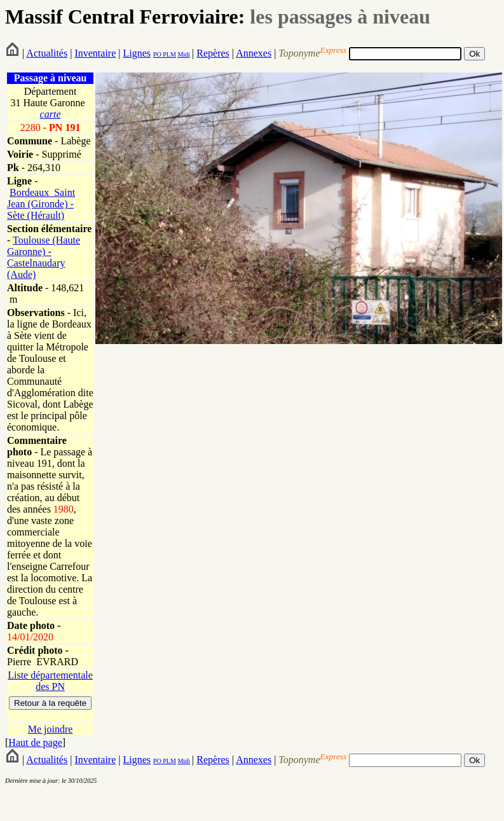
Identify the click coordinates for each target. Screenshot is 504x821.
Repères (213, 53)
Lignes (137, 53)
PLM (169, 54)
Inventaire (95, 53)
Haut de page (35, 742)
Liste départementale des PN (50, 681)
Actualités (47, 53)
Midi (183, 54)
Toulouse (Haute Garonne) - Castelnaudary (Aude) (44, 257)
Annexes (254, 53)
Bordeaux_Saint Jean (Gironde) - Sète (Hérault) (41, 204)
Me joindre (51, 729)
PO (157, 54)
